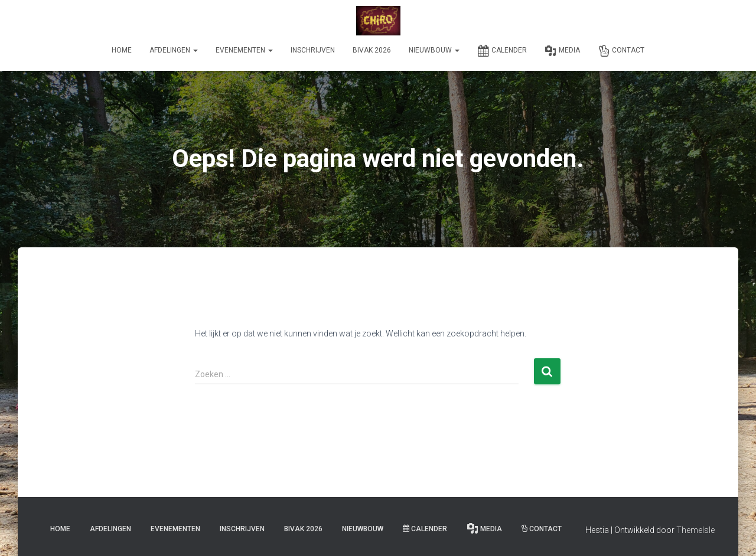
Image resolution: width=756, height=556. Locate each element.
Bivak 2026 (372, 50)
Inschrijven (313, 50)
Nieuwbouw (434, 50)
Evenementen (244, 50)
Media (562, 51)
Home (122, 50)
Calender (502, 51)
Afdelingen (174, 50)
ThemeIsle (695, 530)
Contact (621, 51)
